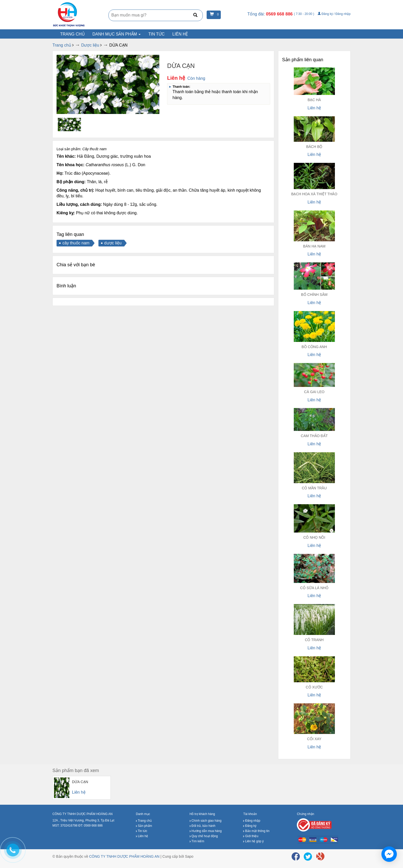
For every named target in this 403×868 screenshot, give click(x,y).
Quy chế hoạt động (204, 836)
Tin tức (156, 34)
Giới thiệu (251, 836)
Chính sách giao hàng (206, 821)
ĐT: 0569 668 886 (91, 826)
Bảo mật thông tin (256, 831)
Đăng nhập (252, 821)
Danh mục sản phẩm (117, 34)
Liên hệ (142, 836)
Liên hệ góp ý (253, 842)
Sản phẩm (144, 826)
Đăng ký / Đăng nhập (334, 14)
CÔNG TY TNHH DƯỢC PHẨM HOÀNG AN (124, 856)
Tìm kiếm (197, 842)
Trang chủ (72, 34)
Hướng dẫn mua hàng (206, 831)
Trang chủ (144, 821)
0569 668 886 (280, 14)
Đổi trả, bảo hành (203, 826)
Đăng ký (250, 826)
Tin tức (142, 831)
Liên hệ (180, 34)
